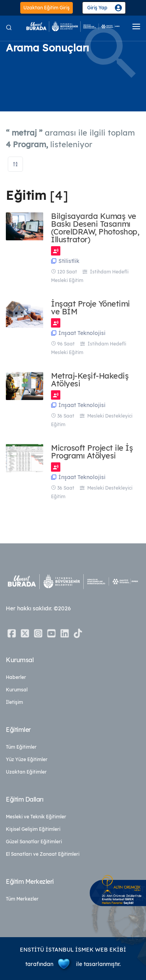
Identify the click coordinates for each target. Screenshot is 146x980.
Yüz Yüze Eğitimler (27, 759)
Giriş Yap (97, 8)
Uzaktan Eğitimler (26, 772)
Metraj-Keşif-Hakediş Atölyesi (90, 380)
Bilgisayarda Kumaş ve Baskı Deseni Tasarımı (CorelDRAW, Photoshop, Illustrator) (95, 228)
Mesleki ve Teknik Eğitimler (36, 817)
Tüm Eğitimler (21, 747)
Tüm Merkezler (22, 899)
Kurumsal (17, 690)
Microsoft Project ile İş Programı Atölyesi (92, 452)
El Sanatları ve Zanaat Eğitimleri (43, 854)
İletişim (14, 702)
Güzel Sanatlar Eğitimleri (34, 842)
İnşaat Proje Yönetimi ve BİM (91, 308)
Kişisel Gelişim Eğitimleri (33, 829)
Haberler (16, 677)
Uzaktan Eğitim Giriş (47, 8)
